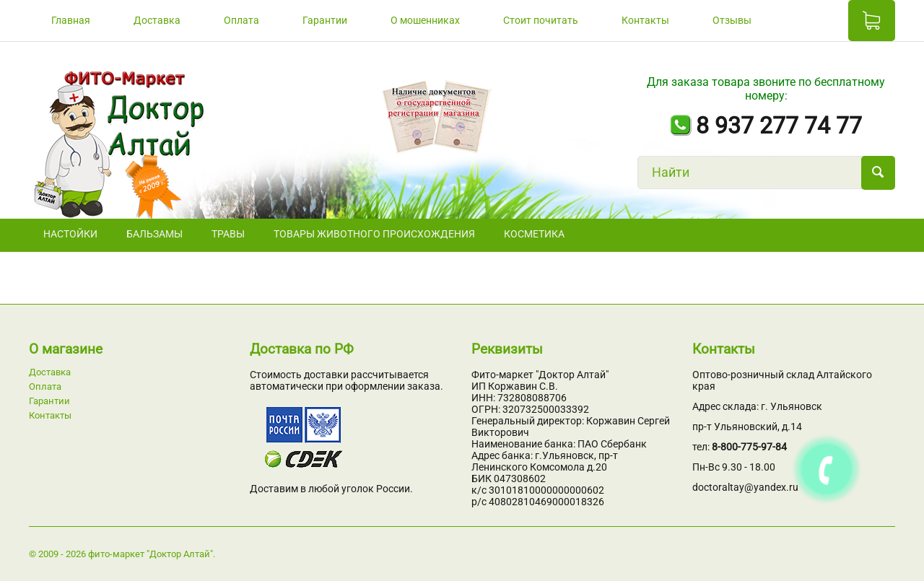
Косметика (534, 234)
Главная (71, 20)
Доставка (157, 20)
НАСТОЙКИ (70, 234)
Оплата (241, 20)
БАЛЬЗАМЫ (154, 234)
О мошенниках (425, 20)
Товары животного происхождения (374, 234)
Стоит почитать (541, 20)
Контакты (645, 20)
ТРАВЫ (228, 234)
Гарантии (325, 20)
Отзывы (732, 20)
